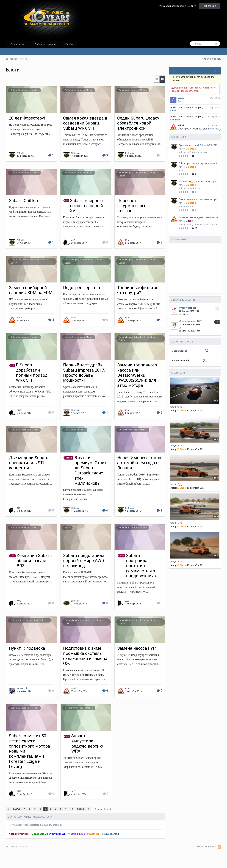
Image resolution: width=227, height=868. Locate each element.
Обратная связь (145, 855)
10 (71, 809)
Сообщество (18, 45)
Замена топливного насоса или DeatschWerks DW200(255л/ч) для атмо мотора (137, 375)
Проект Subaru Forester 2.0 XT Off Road (29, 620)
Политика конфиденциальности (114, 855)
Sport (67, 528)
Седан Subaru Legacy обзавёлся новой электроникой (138, 123)
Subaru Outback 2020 (189, 189)
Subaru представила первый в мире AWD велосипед (84, 561)
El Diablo (21, 153)
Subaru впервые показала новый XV (86, 206)
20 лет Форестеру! (27, 118)
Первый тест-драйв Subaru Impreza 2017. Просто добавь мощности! (84, 373)
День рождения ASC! (190, 321)
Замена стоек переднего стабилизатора (199, 217)
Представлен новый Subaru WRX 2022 (198, 145)
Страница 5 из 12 (104, 809)
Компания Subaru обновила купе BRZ (34, 561)
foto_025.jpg (176, 407)
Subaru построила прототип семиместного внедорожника (141, 566)
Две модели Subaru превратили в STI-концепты (29, 463)
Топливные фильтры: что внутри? (139, 290)
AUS (73, 240)
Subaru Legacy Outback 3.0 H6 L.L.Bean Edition (199, 225)
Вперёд (80, 809)
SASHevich (22, 689)
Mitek (128, 240)
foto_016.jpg (176, 523)
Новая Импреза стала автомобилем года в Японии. (139, 463)
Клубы (69, 45)
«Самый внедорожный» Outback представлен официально (199, 181)
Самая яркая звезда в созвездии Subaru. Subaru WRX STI (85, 123)
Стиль (88, 855)
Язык (76, 855)
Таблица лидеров (45, 45)
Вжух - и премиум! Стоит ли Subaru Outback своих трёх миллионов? (90, 471)
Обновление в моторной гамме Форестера (199, 199)
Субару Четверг (188, 308)
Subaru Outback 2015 (75, 430)
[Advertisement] (194, 268)
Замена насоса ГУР (136, 648)
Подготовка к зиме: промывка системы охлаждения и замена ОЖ (85, 656)
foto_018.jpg (176, 446)
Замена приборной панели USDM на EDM (31, 290)
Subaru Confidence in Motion (24, 90)
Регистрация (210, 6)
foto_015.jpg (176, 562)
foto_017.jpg (176, 484)
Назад (17, 809)
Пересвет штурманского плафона (132, 206)
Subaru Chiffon (23, 201)
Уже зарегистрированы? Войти (178, 6)
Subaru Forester (186, 207)
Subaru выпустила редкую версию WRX (87, 743)
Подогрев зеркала (82, 288)
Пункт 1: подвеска (27, 648)
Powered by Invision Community (113, 863)
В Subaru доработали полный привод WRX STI (32, 373)
